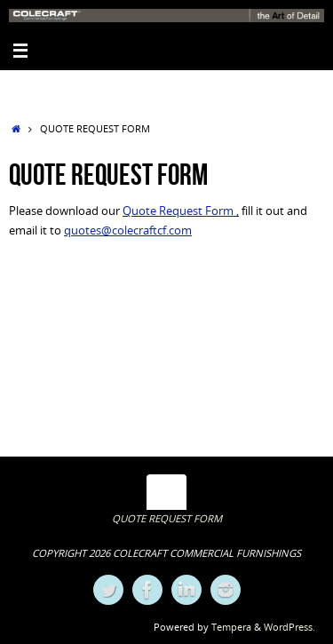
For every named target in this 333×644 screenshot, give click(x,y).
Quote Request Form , (181, 211)
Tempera (231, 627)
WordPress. (289, 627)
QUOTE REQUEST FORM (167, 518)
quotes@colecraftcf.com (128, 231)
